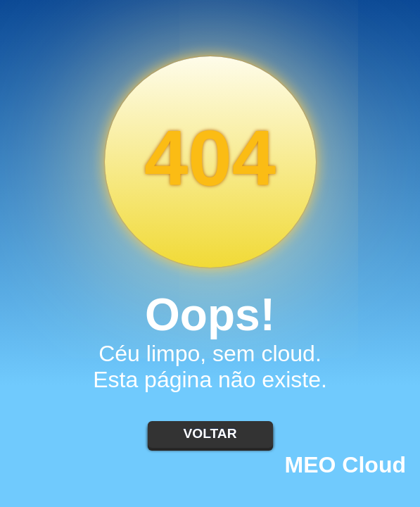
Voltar (210, 433)
